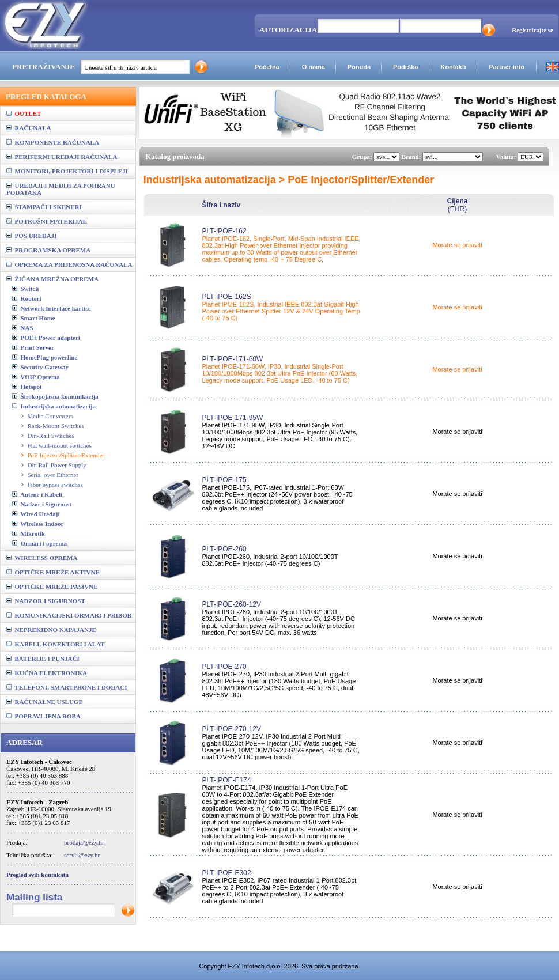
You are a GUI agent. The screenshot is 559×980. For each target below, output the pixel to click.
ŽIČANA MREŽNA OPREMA (52, 279)
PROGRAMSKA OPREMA (48, 250)
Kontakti (453, 67)
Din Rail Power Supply (57, 465)
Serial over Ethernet (53, 475)
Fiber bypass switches (56, 485)
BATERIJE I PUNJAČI (43, 659)
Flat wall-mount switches (60, 445)
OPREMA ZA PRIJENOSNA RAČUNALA (69, 264)
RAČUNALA (29, 128)
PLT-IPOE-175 (224, 480)
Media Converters (50, 416)
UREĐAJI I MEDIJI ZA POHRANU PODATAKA (61, 189)
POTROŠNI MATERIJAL (47, 221)
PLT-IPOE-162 (224, 231)
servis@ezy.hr (82, 855)
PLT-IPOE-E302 (226, 873)
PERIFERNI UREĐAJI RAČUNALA (62, 157)
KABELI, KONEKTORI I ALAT (56, 644)
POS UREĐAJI (32, 236)
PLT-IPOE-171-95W (232, 418)
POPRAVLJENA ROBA (44, 716)
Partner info (507, 67)
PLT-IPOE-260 (224, 549)
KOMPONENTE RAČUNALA (53, 142)
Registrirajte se (532, 30)
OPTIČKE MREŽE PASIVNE (52, 587)
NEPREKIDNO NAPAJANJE (51, 630)
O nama (314, 67)
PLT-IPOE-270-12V (231, 729)
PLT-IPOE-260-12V (231, 604)
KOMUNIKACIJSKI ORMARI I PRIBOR (69, 615)
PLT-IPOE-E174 (226, 780)
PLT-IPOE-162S (226, 297)
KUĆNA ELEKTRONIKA (47, 673)
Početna (267, 67)
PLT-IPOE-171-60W (232, 359)
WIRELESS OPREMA (42, 558)
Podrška (405, 67)
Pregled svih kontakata (37, 875)
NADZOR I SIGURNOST (46, 601)
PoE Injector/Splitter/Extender (66, 455)
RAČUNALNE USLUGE (45, 702)
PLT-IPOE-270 (224, 667)
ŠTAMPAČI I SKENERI (44, 207)
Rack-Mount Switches (56, 426)
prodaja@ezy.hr (84, 842)
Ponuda (359, 67)
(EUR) (457, 205)
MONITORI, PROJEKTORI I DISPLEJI (67, 171)
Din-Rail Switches (51, 436)
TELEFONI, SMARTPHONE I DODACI (67, 687)
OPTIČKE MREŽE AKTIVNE (53, 572)
